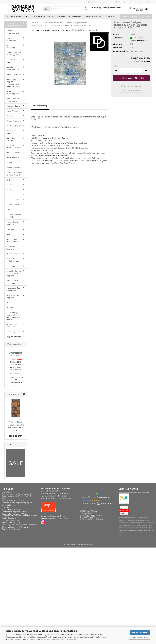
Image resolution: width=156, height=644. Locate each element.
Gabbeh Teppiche (14, 121)
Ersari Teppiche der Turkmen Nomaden (19, 525)
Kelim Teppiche (13, 200)
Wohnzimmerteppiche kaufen (100, 2)
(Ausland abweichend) (138, 40)
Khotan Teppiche (13, 205)
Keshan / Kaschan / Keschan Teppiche (14, 174)
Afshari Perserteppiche (13, 46)
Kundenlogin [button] (130, 2)
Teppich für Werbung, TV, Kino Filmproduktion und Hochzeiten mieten (19, 515)
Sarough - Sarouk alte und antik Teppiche (14, 273)
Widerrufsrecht (9, 505)
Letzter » (66, 30)
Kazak (9, 195)
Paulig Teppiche (9, 518)
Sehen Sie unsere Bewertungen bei (96, 497)
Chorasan (10, 116)
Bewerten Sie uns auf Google (54, 516)
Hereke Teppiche (13, 153)
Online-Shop (68, 544)
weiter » (55, 30)
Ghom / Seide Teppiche (12, 132)
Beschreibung (40, 106)
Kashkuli (10, 180)
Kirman (10, 210)
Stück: (115, 66)
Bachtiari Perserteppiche (13, 68)
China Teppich (12, 111)
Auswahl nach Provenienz (69, 16)
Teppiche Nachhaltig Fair (13, 509)
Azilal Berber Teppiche (12, 61)
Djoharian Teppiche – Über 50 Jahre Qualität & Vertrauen (98, 504)
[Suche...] (46, 9)
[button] (118, 2)
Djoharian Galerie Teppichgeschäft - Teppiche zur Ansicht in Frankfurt (18, 495)
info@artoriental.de (94, 519)
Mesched (10, 229)
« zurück (45, 30)
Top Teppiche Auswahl (17, 16)
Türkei (9, 303)
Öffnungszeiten (129, 16)
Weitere (111, 16)
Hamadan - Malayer (11, 139)
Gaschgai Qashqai (14, 126)
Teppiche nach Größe (42, 16)
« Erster (36, 30)
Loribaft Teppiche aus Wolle (14, 216)
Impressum (7, 492)
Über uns (145, 16)
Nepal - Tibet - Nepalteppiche (13, 240)
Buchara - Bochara (14, 106)
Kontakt (5, 507)
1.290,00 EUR (16, 436)
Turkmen (10, 308)
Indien (9, 163)
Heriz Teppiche (13, 158)
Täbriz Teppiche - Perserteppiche (13, 282)
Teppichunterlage (14, 337)
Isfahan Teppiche (13, 168)
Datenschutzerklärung (68, 639)
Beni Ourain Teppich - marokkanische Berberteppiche (13, 83)
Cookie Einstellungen (11, 529)
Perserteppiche (13, 266)
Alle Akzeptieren (140, 632)
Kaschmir (10, 190)
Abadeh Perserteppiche (13, 32)
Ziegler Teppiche (13, 332)
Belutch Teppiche (14, 74)
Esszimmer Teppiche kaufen (14, 512)
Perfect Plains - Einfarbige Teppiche (15, 260)
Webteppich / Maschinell (12, 326)
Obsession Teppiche (11, 248)
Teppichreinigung (95, 16)
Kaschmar (11, 185)
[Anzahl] (131, 71)
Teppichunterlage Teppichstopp (53, 156)
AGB (4, 498)
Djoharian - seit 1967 (11, 520)
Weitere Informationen (139, 638)
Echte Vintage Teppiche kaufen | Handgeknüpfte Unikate (14, 316)
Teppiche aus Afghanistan (12, 39)
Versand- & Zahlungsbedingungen (17, 503)
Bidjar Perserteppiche (13, 93)
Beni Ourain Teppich (11, 523)
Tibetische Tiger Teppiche (13, 296)
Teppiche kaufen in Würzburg (15, 527)
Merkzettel (145, 2)
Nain (8, 234)
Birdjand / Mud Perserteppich (13, 100)
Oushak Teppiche (14, 254)
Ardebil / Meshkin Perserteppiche (14, 54)
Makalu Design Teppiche (13, 223)
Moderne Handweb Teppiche (14, 147)
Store (120, 535)
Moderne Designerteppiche (14, 24)
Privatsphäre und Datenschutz (15, 500)
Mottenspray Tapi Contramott (13, 289)
